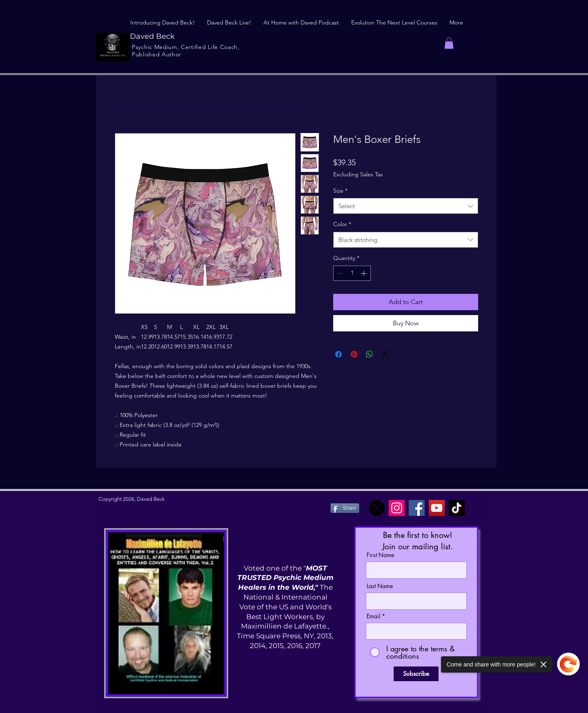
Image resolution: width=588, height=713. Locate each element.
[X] (377, 508)
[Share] (345, 508)
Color (342, 224)
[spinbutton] (352, 273)
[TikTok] (457, 508)
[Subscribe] (416, 674)
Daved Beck (152, 36)
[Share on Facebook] (339, 354)
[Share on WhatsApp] (370, 354)
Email (373, 616)
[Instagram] (397, 508)
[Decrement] (340, 273)
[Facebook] (417, 508)
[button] (449, 43)
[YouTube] (437, 508)
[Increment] (364, 273)
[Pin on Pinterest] (354, 354)
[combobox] (406, 206)
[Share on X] (385, 354)
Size (340, 191)
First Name (380, 555)
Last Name (380, 586)
